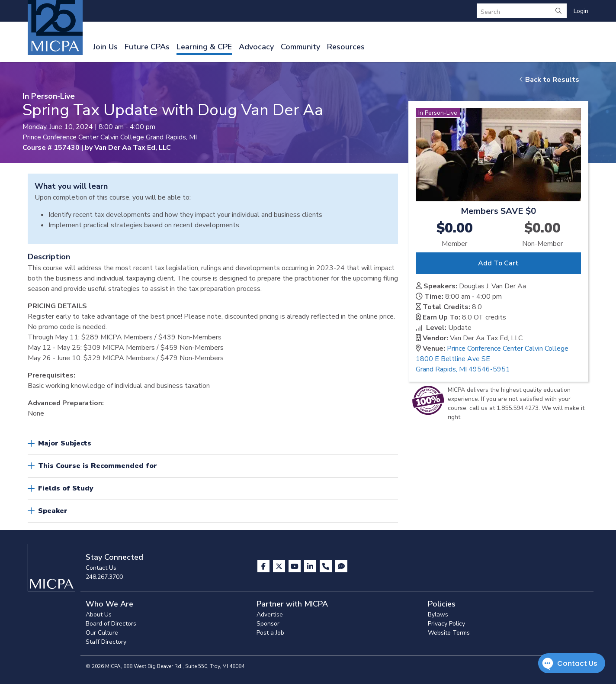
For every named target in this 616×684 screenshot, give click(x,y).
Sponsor (268, 624)
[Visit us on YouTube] (295, 566)
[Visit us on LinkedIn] (311, 566)
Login (581, 11)
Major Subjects (65, 443)
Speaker (53, 511)
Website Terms (449, 633)
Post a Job (270, 633)
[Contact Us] (327, 566)
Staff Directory (106, 642)
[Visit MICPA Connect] (341, 566)
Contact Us (101, 568)
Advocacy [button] (256, 47)
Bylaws (438, 615)
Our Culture (102, 633)
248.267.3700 (104, 577)
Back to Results (549, 80)
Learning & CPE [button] (204, 47)
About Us (99, 615)
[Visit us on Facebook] (264, 566)
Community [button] (300, 47)
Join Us (105, 47)
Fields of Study (66, 488)
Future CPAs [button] (147, 47)
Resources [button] (346, 47)
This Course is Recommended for (98, 466)
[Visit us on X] (280, 566)
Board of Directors (111, 624)
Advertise (270, 615)
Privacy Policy (446, 624)
